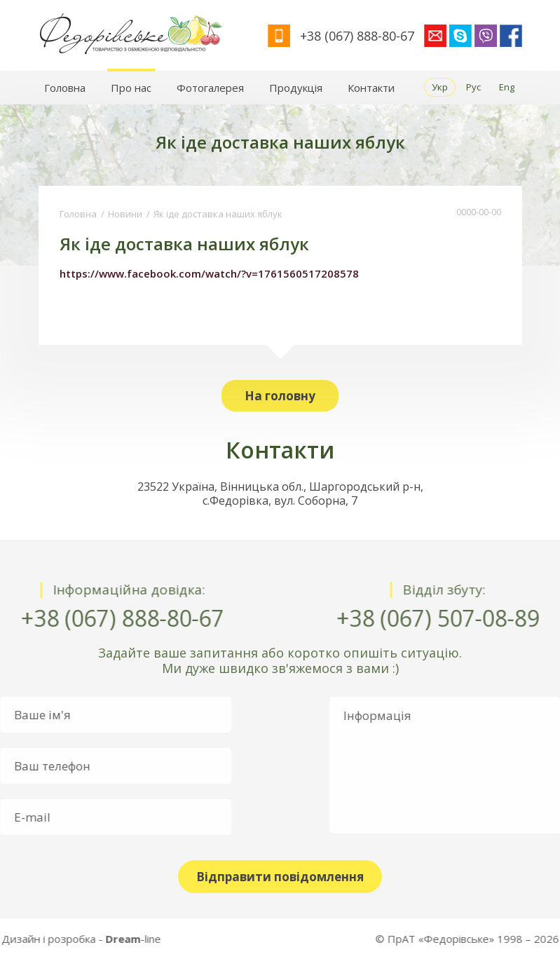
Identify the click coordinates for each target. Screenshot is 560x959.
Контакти (371, 88)
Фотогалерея (210, 88)
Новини (125, 214)
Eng (507, 87)
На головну (280, 396)
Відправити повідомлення (280, 877)
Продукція (296, 88)
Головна (65, 88)
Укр (440, 87)
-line (52, 939)
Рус (473, 87)
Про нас (131, 88)
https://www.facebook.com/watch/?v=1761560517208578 (209, 273)
